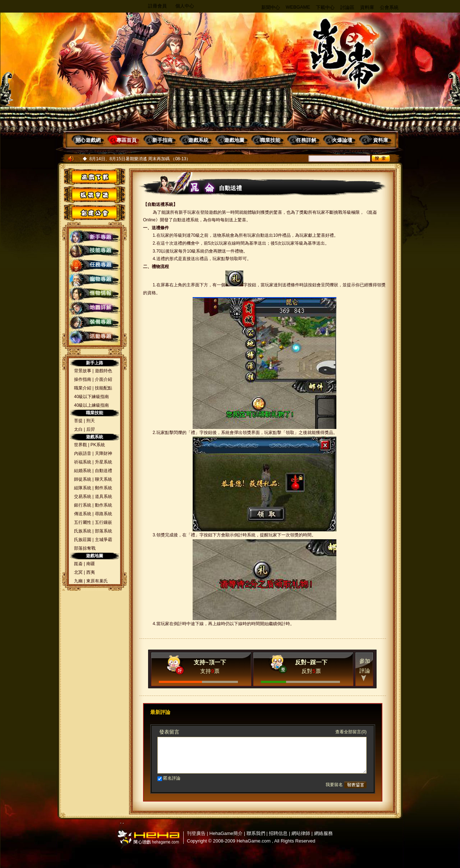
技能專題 (95, 251)
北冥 (78, 572)
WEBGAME (298, 7)
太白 (78, 429)
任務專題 (95, 266)
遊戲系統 (198, 140)
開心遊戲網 (88, 140)
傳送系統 (83, 514)
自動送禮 (103, 471)
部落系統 (103, 531)
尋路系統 (103, 514)
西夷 (91, 572)
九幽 (78, 581)
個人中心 (185, 6)
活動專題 (95, 337)
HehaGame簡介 (226, 833)
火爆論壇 (342, 140)
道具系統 (103, 497)
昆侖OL (345, 54)
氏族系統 (83, 531)
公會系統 (389, 7)
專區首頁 (126, 140)
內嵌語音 (83, 453)
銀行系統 (83, 505)
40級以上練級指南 (91, 405)
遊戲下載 (93, 177)
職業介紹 (83, 388)
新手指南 (162, 140)
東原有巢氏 (97, 581)
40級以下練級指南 (91, 397)
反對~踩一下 (311, 662)
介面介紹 (103, 379)
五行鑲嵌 (103, 522)
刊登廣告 (196, 833)
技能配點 (103, 388)
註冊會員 (157, 6)
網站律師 (301, 833)
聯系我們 (256, 833)
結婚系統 (83, 471)
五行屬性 (83, 522)
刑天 (91, 421)
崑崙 (78, 564)
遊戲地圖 (234, 140)
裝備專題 (95, 323)
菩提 (78, 421)
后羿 (91, 429)
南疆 (91, 564)
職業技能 (270, 140)
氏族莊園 (83, 540)
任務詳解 (306, 140)
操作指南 (83, 379)
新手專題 (95, 237)
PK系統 (98, 445)
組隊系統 (83, 488)
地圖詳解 (95, 309)
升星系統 (103, 462)
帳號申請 (93, 195)
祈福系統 (83, 462)
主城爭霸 (103, 540)
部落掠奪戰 (85, 548)
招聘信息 (278, 833)
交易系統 (83, 497)
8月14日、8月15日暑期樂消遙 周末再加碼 (130, 159)
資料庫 (367, 7)
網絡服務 (323, 833)
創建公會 (93, 212)
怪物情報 (95, 294)
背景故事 (83, 371)
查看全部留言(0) (351, 732)
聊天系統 (103, 479)
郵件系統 (103, 488)
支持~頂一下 (210, 662)
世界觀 (80, 445)
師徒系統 (83, 479)
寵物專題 (95, 280)
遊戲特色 (103, 371)
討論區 (347, 7)
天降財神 (103, 453)
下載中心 (325, 7)
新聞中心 (271, 7)
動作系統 (103, 505)
